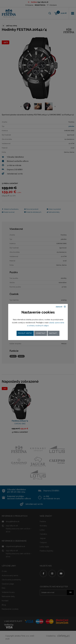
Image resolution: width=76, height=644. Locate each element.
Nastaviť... (53, 333)
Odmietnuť (41, 333)
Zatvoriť (61, 307)
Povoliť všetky (25, 333)
